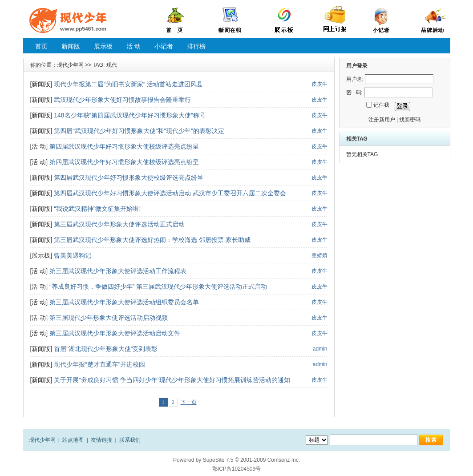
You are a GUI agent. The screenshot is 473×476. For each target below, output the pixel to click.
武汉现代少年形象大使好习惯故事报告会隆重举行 (122, 100)
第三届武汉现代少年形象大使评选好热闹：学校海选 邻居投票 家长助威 (152, 240)
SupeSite (214, 460)
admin (320, 349)
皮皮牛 (319, 84)
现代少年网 (70, 65)
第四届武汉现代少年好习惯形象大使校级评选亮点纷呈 (124, 146)
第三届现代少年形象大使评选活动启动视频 (109, 318)
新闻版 (71, 46)
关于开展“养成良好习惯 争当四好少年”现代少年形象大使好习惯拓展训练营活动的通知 (172, 380)
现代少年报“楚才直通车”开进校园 (99, 364)
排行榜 (196, 46)
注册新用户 (382, 120)
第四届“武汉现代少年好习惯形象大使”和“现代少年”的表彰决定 (139, 131)
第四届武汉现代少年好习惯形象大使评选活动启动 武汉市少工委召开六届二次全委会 (170, 193)
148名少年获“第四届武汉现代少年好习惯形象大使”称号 (130, 115)
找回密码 (410, 120)
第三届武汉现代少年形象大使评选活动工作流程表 (118, 271)
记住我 (381, 105)
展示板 (103, 46)
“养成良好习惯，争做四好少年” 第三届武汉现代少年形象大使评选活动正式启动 (158, 286)
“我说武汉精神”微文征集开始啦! (97, 209)
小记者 (164, 46)
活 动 (133, 46)
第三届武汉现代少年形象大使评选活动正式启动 (119, 224)
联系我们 (130, 440)
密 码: (354, 93)
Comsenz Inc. (284, 460)
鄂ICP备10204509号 (236, 469)
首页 (41, 46)
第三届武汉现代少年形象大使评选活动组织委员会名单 (124, 302)
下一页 (189, 402)
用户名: (355, 79)
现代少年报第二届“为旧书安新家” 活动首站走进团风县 (128, 84)
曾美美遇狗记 (73, 255)
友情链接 (101, 440)
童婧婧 (319, 255)
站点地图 (73, 440)
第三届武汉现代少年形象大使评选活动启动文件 (115, 333)
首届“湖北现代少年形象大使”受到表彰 (106, 349)
